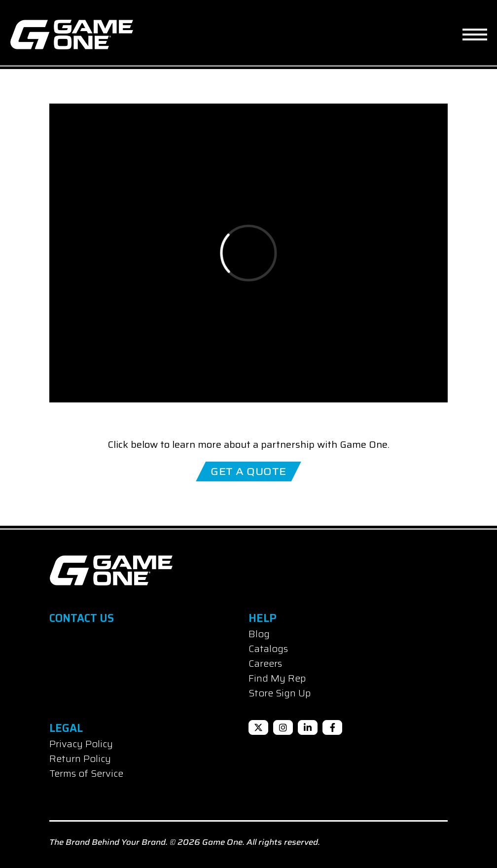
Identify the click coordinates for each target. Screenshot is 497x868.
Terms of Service (86, 773)
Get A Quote (248, 471)
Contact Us (82, 618)
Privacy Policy (81, 744)
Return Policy (80, 759)
